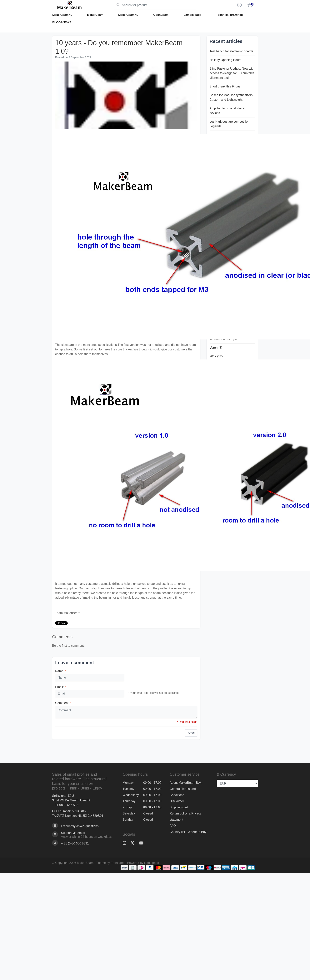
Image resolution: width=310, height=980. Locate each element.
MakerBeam (95, 15)
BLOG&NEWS (62, 22)
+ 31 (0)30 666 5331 (66, 805)
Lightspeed (152, 863)
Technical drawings (229, 15)
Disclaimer (177, 801)
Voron (216, 348)
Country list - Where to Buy (188, 832)
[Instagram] (126, 843)
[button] (239, 5)
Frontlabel (118, 863)
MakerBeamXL (62, 15)
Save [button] (191, 733)
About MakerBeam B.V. (186, 783)
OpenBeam (161, 15)
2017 (216, 356)
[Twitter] (134, 843)
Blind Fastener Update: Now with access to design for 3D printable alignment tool (232, 73)
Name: (61, 671)
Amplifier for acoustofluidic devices (228, 111)
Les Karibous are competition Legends (230, 124)
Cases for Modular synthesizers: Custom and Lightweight (232, 97)
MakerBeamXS (128, 15)
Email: (60, 687)
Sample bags (192, 15)
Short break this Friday (225, 86)
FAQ (173, 826)
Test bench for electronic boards (231, 51)
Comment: (63, 703)
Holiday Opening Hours (225, 60)
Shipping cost (179, 807)
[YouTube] (143, 843)
